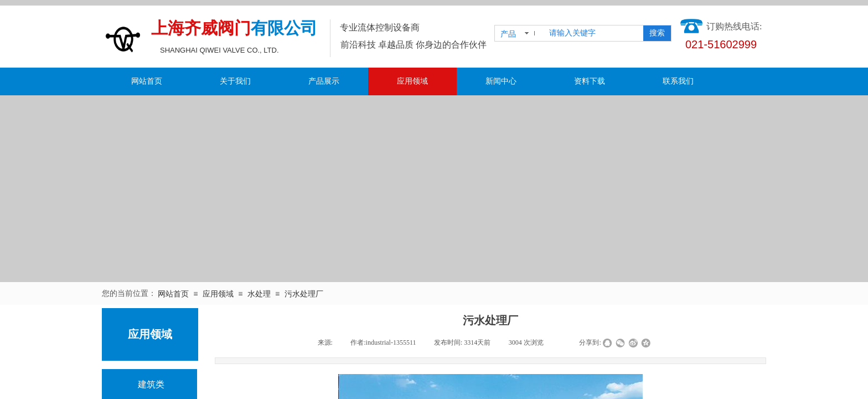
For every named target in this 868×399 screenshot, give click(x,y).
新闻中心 (501, 81)
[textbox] (594, 33)
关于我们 (235, 81)
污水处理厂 (304, 294)
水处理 (259, 294)
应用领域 (412, 81)
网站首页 (147, 81)
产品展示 (324, 81)
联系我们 (678, 81)
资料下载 (590, 81)
